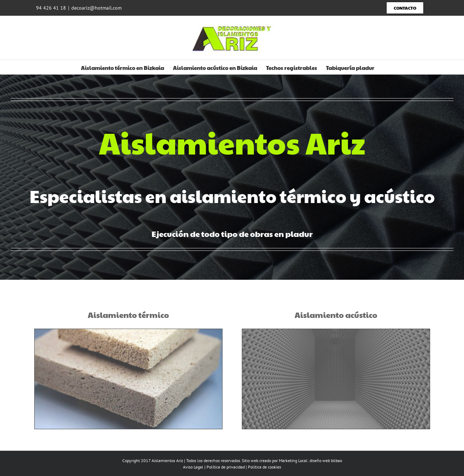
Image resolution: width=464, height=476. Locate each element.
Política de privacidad (226, 467)
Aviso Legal (193, 467)
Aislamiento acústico (338, 315)
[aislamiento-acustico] (338, 331)
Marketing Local (293, 460)
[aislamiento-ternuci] (126, 331)
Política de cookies (264, 467)
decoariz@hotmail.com (96, 8)
